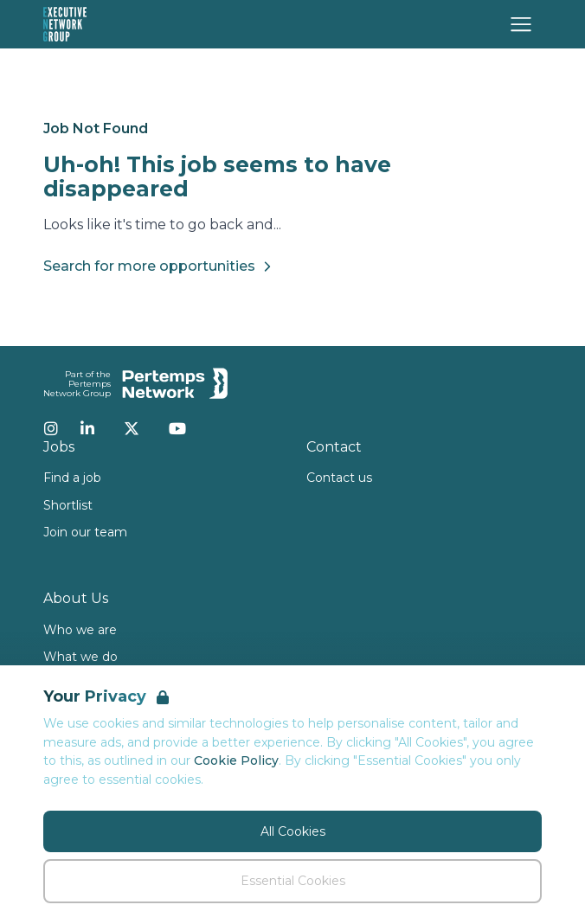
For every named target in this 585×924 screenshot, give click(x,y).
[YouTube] (177, 428)
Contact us (339, 478)
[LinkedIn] (87, 428)
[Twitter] (132, 428)
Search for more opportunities (160, 266)
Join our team (85, 532)
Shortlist (68, 505)
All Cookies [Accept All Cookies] (293, 831)
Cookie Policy (236, 760)
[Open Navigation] (521, 24)
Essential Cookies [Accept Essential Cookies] (293, 881)
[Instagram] (51, 428)
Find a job (72, 478)
